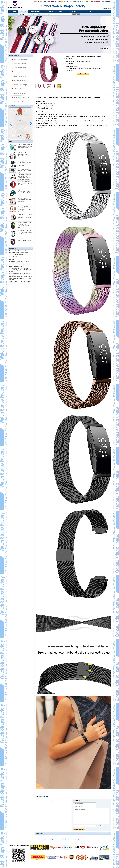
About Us (39, 839)
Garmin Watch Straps (20, 85)
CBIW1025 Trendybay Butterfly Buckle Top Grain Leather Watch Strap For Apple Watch (24, 209)
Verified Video (107, 8)
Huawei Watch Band (20, 76)
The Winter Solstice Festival (16, 254)
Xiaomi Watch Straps (20, 68)
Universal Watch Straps (21, 59)
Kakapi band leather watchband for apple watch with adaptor (24, 200)
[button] (54, 52)
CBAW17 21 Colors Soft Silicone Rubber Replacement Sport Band (25, 183)
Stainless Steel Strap (44, 797)
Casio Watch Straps (20, 93)
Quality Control (73, 11)
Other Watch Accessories (22, 98)
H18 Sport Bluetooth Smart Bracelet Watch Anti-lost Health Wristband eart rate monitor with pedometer (24, 177)
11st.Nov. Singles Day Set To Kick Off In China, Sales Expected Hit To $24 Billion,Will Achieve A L (20, 270)
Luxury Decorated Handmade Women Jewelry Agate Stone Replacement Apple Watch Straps (25, 217)
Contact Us (61, 11)
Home (14, 11)
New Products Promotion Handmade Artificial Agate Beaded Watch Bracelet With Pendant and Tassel (20, 278)
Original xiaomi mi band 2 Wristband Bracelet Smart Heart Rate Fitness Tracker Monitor (24, 192)
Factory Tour (52, 839)
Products (23, 11)
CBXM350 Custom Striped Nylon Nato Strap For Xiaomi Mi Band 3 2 (25, 232)
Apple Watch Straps (20, 63)
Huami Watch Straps (20, 81)
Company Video (49, 11)
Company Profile (35, 11)
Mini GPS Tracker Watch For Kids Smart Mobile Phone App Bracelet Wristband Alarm (25, 146)
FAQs (84, 11)
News (92, 11)
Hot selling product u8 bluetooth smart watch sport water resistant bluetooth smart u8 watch (24, 163)
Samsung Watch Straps (21, 72)
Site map (64, 839)
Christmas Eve (13, 256)
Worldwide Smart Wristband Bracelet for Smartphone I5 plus (24, 171)
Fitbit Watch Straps (20, 89)
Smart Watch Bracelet (20, 102)
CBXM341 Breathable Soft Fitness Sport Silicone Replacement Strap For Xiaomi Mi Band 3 (24, 225)
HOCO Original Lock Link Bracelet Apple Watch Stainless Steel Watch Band (24, 154)
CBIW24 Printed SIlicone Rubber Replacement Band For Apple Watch (24, 241)
